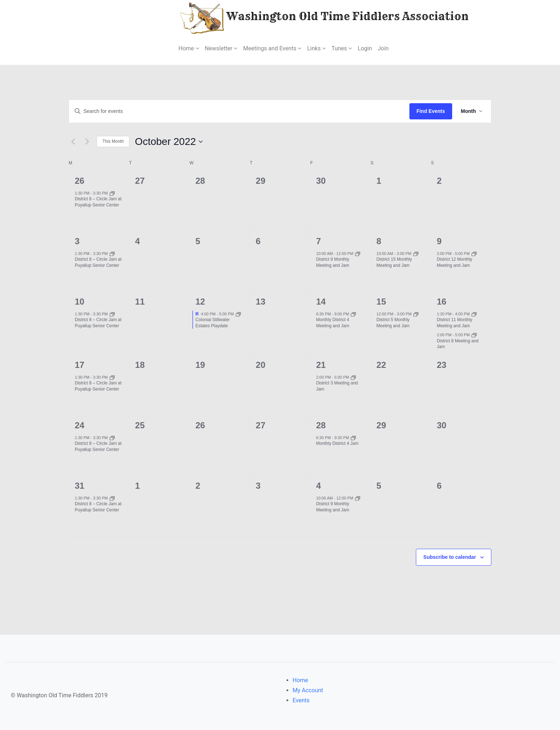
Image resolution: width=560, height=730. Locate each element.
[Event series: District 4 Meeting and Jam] (353, 314)
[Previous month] (73, 142)
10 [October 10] (80, 302)
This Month (113, 141)
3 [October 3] (77, 241)
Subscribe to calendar (450, 557)
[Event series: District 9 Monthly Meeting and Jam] (358, 254)
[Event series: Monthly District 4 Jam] (353, 438)
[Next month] (87, 142)
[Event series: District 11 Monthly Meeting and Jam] (474, 314)
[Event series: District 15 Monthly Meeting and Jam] (416, 254)
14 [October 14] (321, 302)
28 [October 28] (321, 425)
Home (300, 680)
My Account (308, 690)
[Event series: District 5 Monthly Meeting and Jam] (416, 314)
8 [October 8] (379, 241)
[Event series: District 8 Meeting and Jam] (474, 335)
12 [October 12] (200, 302)
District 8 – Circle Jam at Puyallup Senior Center (98, 202)
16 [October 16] (442, 302)
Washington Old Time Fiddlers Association (303, 17)
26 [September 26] (80, 181)
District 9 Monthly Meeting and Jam (332, 262)
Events (301, 700)
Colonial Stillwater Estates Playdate (213, 323)
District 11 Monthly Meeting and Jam (455, 323)
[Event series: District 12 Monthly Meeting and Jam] (474, 254)
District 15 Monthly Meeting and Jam (394, 262)
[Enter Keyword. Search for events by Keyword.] (239, 111)
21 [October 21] (321, 365)
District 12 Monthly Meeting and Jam (455, 262)
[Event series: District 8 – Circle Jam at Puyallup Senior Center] (112, 193)
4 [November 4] (318, 486)
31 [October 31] (80, 486)
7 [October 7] (318, 241)
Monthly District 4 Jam (337, 443)
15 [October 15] (381, 302)
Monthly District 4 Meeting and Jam (332, 323)
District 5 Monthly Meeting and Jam (393, 323)
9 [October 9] (439, 241)
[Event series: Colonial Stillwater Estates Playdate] (238, 314)
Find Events (431, 111)
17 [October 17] (80, 365)
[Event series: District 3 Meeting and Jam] (353, 377)
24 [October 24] (80, 425)
